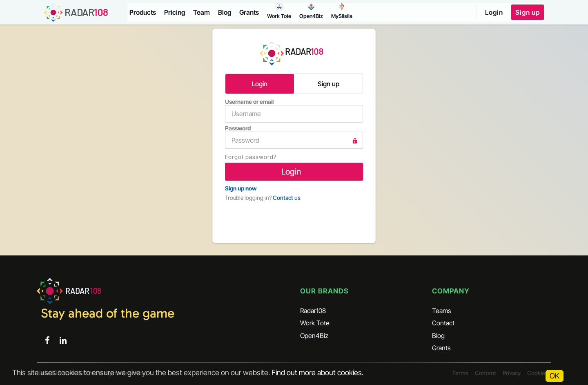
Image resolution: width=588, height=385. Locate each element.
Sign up (528, 12)
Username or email (294, 110)
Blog (225, 12)
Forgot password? (251, 157)
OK (555, 376)
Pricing (175, 12)
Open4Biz (314, 336)
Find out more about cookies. (317, 373)
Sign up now (241, 188)
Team (202, 12)
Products (143, 12)
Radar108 (313, 311)
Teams (442, 311)
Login (494, 12)
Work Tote (315, 323)
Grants (249, 12)
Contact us (287, 198)
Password (294, 137)
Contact (443, 323)
